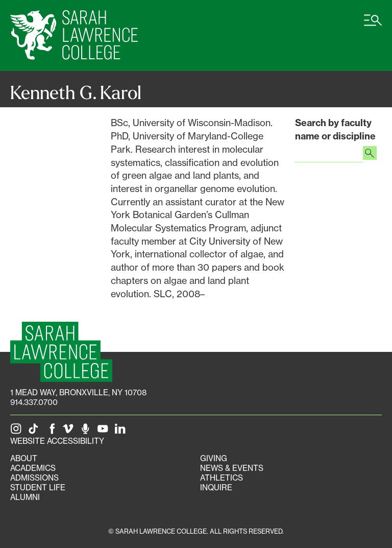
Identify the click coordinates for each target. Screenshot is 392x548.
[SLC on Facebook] (53, 431)
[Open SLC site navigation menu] (373, 26)
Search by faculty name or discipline (335, 129)
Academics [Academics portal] (33, 468)
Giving (214, 458)
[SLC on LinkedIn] (122, 431)
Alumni (25, 497)
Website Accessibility (57, 441)
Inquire (216, 487)
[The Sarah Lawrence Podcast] (87, 431)
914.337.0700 (34, 402)
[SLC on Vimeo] (70, 431)
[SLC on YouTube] (105, 431)
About (24, 458)
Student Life (38, 487)
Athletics (222, 478)
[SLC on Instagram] (18, 431)
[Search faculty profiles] (370, 154)
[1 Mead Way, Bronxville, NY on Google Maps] (78, 392)
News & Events (232, 468)
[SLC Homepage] (61, 352)
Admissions (34, 478)
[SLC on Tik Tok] (35, 431)
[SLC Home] (74, 35)
